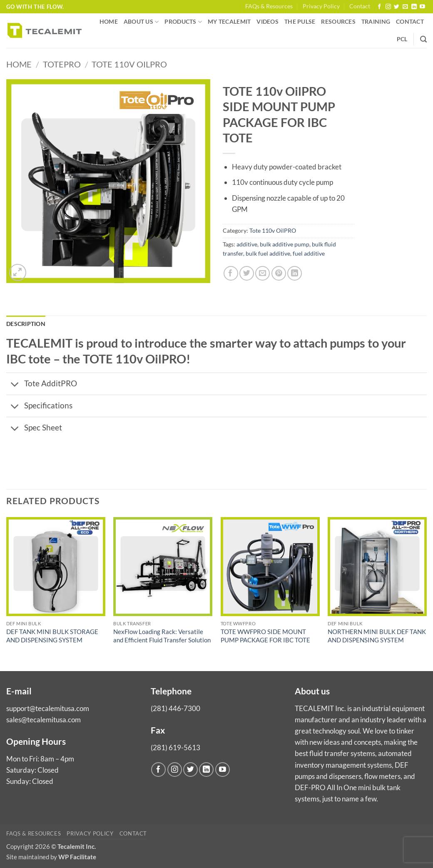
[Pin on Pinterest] (279, 273)
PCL (402, 39)
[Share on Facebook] (231, 273)
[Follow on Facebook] (379, 7)
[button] (18, 272)
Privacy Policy (321, 6)
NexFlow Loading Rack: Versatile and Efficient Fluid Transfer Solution (162, 636)
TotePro (62, 64)
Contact (360, 6)
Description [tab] (26, 324)
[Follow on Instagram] (388, 7)
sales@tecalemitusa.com (44, 720)
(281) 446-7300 (175, 708)
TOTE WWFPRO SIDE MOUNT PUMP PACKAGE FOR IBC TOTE (265, 636)
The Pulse (300, 22)
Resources (338, 22)
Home (109, 22)
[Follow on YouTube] (422, 7)
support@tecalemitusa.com (48, 708)
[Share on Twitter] (247, 273)
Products (183, 22)
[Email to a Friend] (263, 273)
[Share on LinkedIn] (295, 273)
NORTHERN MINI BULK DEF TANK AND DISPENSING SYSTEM (377, 636)
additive (247, 244)
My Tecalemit (229, 22)
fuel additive (309, 254)
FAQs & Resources (269, 6)
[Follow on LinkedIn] (414, 7)
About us (141, 22)
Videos (268, 22)
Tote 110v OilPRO (129, 64)
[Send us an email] (405, 7)
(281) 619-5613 (175, 747)
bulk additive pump (285, 244)
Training (376, 22)
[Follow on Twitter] (397, 7)
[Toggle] (15, 384)
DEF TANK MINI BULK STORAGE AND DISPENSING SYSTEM (52, 636)
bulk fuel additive (268, 254)
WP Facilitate (77, 857)
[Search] (423, 40)
